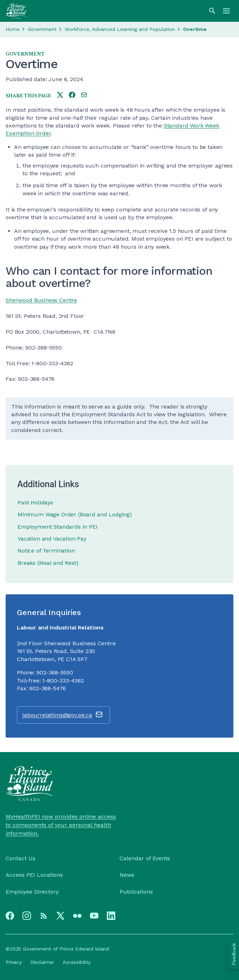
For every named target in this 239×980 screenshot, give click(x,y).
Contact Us (21, 858)
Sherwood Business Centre (41, 300)
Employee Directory (32, 892)
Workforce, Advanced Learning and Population (120, 29)
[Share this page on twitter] (60, 95)
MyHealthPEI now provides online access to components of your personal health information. (61, 825)
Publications (136, 892)
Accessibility (77, 962)
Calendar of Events (145, 858)
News (127, 875)
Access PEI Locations (34, 875)
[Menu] (226, 11)
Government (42, 29)
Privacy (14, 962)
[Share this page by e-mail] (84, 95)
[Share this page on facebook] (72, 95)
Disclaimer (42, 962)
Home (13, 29)
